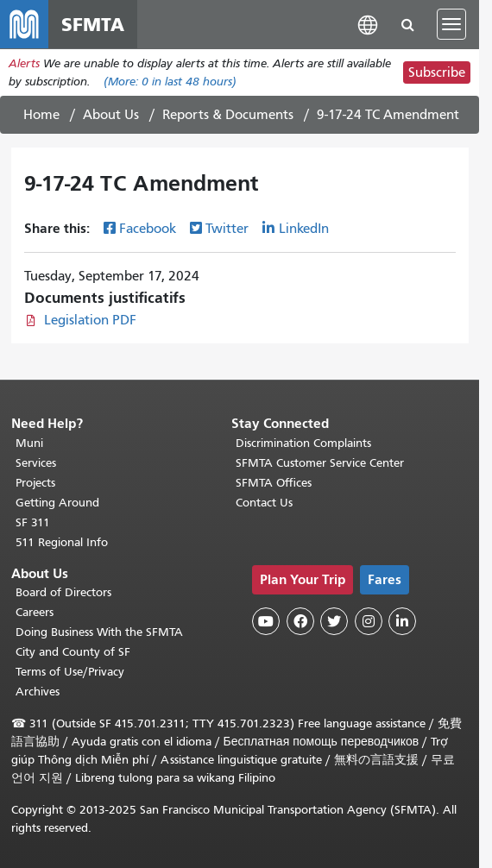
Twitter (227, 229)
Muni (29, 443)
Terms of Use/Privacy (70, 672)
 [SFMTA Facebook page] (300, 621)
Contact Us (264, 503)
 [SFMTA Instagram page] (369, 621)
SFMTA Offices (274, 483)
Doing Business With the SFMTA (99, 632)
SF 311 (33, 522)
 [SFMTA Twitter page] (334, 621)
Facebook (148, 229)
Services (36, 463)
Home (41, 115)
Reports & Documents (228, 115)
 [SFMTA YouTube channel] (266, 621)
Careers (35, 612)
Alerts (24, 63)
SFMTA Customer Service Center (320, 463)
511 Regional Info (62, 542)
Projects (35, 483)
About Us (111, 115)
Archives (38, 692)
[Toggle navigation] (451, 24)
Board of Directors (63, 592)
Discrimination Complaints (303, 443)
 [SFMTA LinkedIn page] (402, 621)
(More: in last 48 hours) (170, 82)
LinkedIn (304, 229)
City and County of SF (73, 652)
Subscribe (437, 72)
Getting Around (57, 503)
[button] (368, 24)
